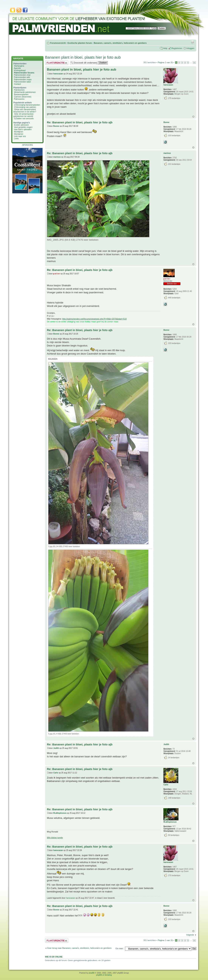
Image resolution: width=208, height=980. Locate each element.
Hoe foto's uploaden (23, 129)
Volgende (190, 935)
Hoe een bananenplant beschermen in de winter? (25, 110)
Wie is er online (54, 957)
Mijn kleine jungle (55, 838)
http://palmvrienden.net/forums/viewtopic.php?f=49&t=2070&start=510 (94, 319)
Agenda (17, 68)
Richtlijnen (19, 132)
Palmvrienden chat (22, 75)
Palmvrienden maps (23, 79)
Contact (17, 84)
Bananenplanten (21, 94)
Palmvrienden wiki (22, 77)
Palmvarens (19, 99)
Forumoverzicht (58, 43)
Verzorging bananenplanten (28, 105)
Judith (56, 748)
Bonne (56, 126)
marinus (57, 157)
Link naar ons (20, 136)
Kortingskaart (20, 70)
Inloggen (190, 48)
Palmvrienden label (22, 82)
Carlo (56, 773)
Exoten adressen (21, 125)
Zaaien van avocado (25, 118)
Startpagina (19, 66)
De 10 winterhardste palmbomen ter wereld (23, 115)
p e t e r (57, 274)
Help (165, 48)
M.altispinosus (60, 813)
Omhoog (193, 117)
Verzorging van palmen (26, 107)
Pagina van (165, 62)
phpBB (92, 973)
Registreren (177, 48)
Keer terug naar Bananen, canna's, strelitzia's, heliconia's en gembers (79, 948)
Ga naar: (119, 948)
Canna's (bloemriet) (23, 97)
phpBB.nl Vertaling (104, 975)
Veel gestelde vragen (23, 127)
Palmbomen (19, 90)
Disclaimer (19, 134)
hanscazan (58, 74)
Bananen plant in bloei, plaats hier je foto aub (83, 57)
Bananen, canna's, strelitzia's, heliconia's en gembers (120, 43)
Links (16, 138)
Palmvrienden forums (24, 73)
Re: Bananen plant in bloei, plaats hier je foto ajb (80, 122)
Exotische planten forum (80, 43)
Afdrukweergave (192, 42)
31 (194, 63)
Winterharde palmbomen (25, 92)
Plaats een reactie (57, 63)
